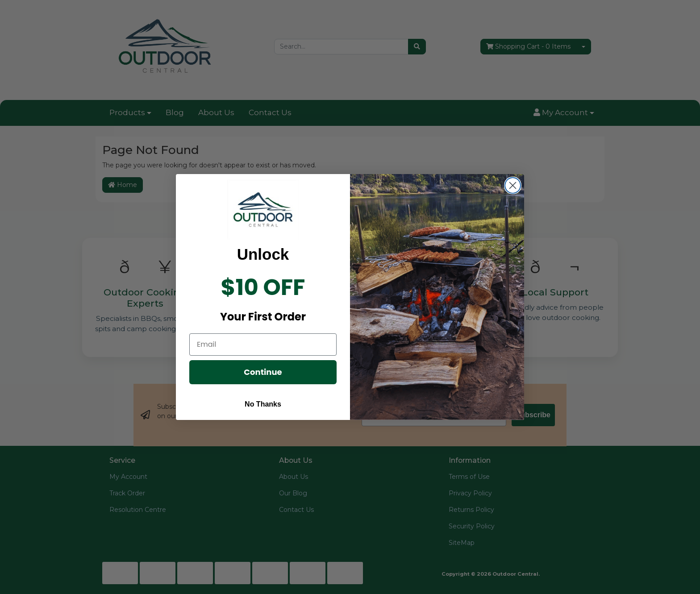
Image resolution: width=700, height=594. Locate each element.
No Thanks (263, 404)
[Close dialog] (513, 185)
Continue (263, 372)
